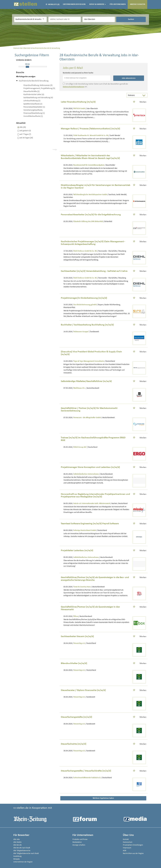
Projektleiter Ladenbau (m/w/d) (77, 551)
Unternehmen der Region (74, 4)
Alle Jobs (17, 839)
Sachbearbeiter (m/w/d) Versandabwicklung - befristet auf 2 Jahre (94, 271)
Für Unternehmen (118, 4)
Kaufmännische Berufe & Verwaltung (34, 81)
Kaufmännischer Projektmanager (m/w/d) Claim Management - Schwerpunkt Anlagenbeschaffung (93, 243)
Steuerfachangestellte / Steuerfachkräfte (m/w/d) (86, 771)
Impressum (127, 848)
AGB (125, 851)
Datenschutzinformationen (74, 87)
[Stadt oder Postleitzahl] (99, 19)
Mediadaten (77, 842)
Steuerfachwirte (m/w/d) (74, 744)
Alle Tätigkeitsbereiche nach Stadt (26, 853)
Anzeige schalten (138, 4)
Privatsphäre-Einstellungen (133, 845)
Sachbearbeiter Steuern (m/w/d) (77, 636)
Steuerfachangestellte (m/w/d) (76, 717)
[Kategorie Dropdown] (44, 19)
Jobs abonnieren (129, 78)
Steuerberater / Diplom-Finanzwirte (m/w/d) (83, 690)
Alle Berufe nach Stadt (22, 848)
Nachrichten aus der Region (133, 853)
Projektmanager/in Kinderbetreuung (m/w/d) (84, 298)
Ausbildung (17, 856)
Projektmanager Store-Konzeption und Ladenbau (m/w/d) (90, 467)
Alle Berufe (18, 845)
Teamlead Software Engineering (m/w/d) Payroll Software (90, 524)
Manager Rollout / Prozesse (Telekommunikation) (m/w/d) (90, 129)
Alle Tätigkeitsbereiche (22, 851)
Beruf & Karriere (98, 4)
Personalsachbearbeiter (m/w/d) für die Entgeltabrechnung (91, 215)
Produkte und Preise (80, 839)
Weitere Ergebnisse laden (103, 798)
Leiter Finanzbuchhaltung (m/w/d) (78, 102)
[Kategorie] (28, 19)
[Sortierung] (134, 96)
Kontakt (126, 839)
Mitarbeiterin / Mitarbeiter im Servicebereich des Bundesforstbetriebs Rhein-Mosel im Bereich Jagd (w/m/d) (90, 157)
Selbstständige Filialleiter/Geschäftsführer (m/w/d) (86, 381)
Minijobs (17, 859)
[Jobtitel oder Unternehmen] (65, 19)
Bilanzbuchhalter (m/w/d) (74, 663)
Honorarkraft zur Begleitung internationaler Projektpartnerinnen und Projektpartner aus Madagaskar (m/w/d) (95, 496)
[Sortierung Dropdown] (145, 96)
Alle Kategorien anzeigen (26, 77)
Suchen (131, 19)
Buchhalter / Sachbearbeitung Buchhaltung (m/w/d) (87, 325)
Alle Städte (17, 842)
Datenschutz (128, 842)
